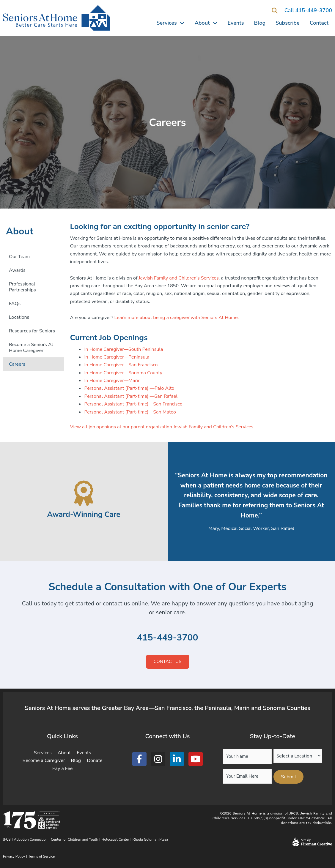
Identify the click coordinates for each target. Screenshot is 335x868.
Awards (17, 270)
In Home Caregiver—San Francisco (121, 365)
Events (236, 23)
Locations (19, 317)
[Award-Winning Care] (84, 493)
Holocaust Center (115, 839)
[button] (275, 11)
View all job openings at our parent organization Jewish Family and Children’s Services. (162, 427)
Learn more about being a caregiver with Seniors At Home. (177, 318)
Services (170, 23)
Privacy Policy (14, 856)
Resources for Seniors (32, 331)
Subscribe (288, 23)
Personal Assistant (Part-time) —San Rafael (131, 396)
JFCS (7, 839)
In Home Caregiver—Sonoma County (123, 373)
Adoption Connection (31, 839)
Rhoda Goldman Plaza (151, 839)
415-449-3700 (167, 638)
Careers (17, 364)
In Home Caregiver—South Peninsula (124, 349)
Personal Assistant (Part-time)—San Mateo (130, 412)
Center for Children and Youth (74, 839)
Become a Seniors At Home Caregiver (31, 348)
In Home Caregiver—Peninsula (117, 357)
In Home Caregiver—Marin (112, 381)
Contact (319, 23)
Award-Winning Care (84, 514)
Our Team (19, 257)
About (206, 23)
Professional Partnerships (22, 287)
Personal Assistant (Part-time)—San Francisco (133, 404)
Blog (260, 23)
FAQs (15, 304)
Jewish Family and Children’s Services (178, 278)
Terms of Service (41, 856)
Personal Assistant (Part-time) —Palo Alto (129, 388)
